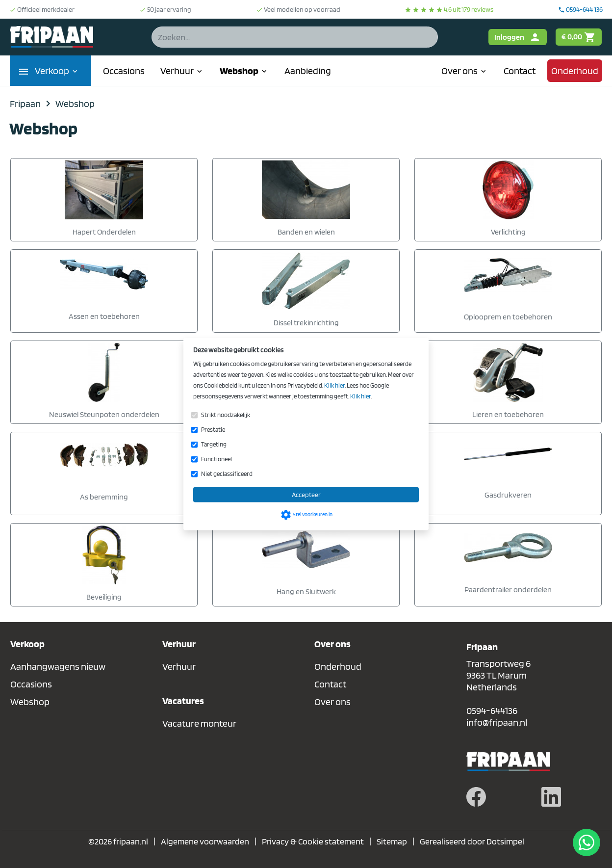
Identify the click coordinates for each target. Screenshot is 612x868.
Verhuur (182, 71)
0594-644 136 (580, 9)
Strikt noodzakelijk (226, 415)
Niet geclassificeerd (227, 474)
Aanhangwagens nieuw (58, 666)
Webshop (244, 71)
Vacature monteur (199, 723)
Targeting (214, 444)
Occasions (124, 71)
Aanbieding (308, 71)
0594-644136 (492, 710)
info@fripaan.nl (497, 722)
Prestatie (213, 430)
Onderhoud (575, 71)
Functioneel (217, 459)
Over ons (465, 71)
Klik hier (334, 385)
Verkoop (57, 71)
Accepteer (306, 495)
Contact (520, 71)
